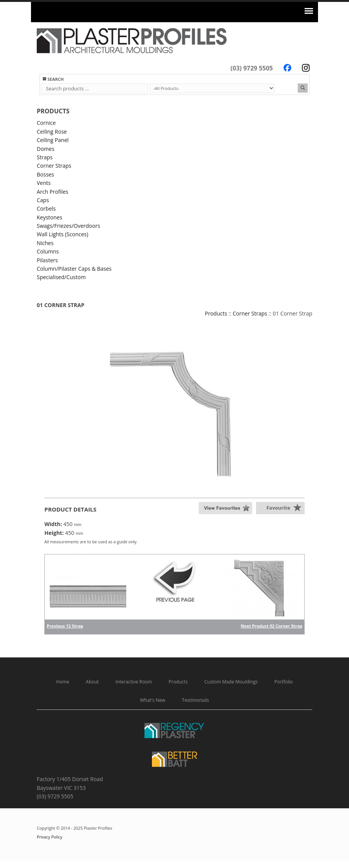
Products (216, 313)
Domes (46, 149)
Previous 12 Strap (65, 626)
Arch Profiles (52, 192)
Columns (48, 251)
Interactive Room (134, 682)
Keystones (50, 217)
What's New (153, 700)
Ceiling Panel (53, 140)
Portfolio (284, 682)
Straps (45, 157)
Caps (43, 200)
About (92, 682)
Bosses (45, 174)
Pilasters (47, 260)
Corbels (46, 208)
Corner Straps (54, 166)
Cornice (46, 123)
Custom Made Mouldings (231, 682)
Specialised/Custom (61, 277)
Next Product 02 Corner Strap (272, 626)
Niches (45, 243)
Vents (44, 183)
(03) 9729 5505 (252, 68)
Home (63, 682)
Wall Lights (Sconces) (63, 234)
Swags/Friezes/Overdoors (68, 226)
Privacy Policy (50, 837)
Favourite (278, 508)
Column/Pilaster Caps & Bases (74, 269)
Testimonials (196, 700)
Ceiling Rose (52, 132)
